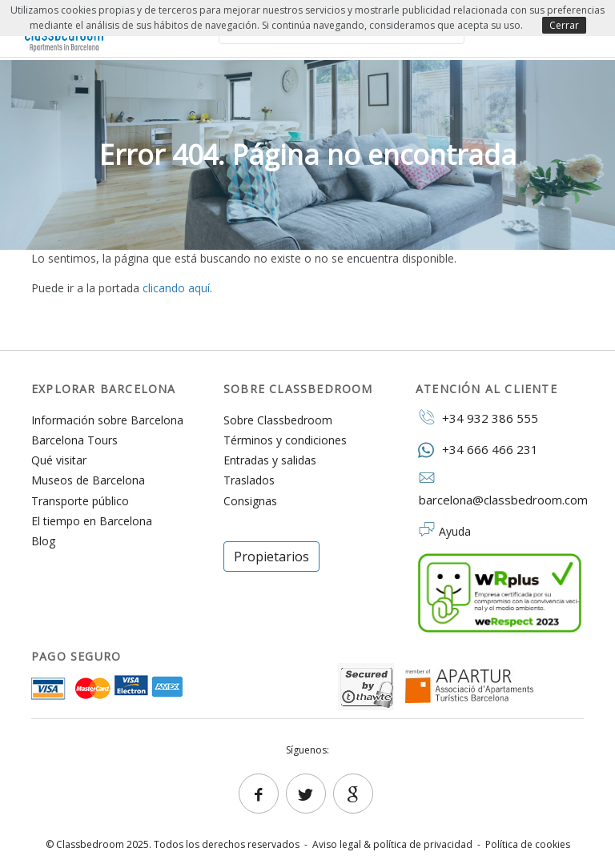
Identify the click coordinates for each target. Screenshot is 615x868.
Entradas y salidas (270, 460)
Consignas (250, 501)
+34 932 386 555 (477, 417)
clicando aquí (176, 288)
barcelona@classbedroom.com (500, 489)
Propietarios (271, 557)
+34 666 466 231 (477, 449)
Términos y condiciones (285, 440)
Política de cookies (528, 844)
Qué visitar (59, 460)
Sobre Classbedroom (278, 420)
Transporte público (80, 501)
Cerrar (564, 25)
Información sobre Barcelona (107, 420)
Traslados (249, 480)
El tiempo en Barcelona (92, 521)
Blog (43, 541)
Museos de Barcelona (88, 480)
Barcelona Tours (74, 440)
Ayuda (455, 531)
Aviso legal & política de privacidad (392, 844)
